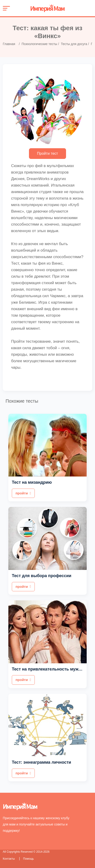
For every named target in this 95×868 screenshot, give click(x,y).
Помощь (28, 859)
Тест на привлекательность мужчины (51, 669)
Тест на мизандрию (32, 482)
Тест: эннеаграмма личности (41, 762)
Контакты (9, 859)
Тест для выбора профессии (42, 576)
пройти (23, 493)
